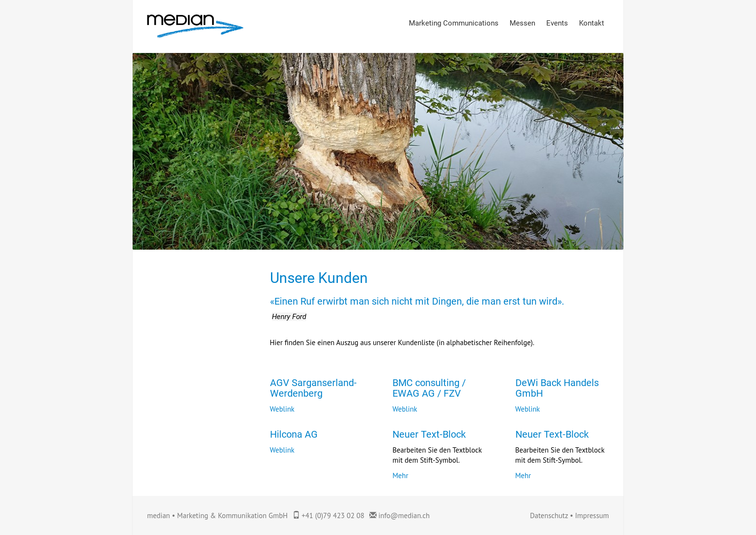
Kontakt (592, 23)
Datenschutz (549, 515)
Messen (522, 23)
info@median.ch (404, 515)
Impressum (592, 515)
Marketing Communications (454, 23)
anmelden (518, 516)
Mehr (400, 475)
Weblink (282, 409)
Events (557, 23)
